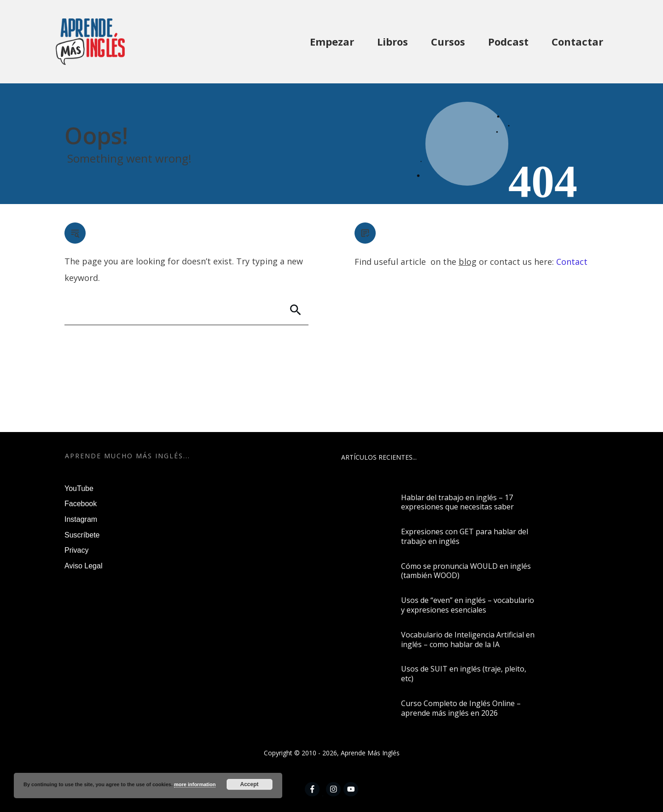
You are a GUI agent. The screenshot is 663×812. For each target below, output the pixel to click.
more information (195, 784)
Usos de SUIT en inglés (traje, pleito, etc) (464, 674)
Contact (572, 262)
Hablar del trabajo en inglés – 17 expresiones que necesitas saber (457, 502)
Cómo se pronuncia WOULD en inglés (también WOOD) (466, 571)
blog (468, 262)
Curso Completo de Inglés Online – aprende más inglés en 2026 (461, 708)
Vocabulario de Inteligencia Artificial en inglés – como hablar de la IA (468, 640)
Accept (250, 784)
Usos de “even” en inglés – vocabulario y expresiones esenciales (468, 605)
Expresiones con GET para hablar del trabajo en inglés (465, 536)
